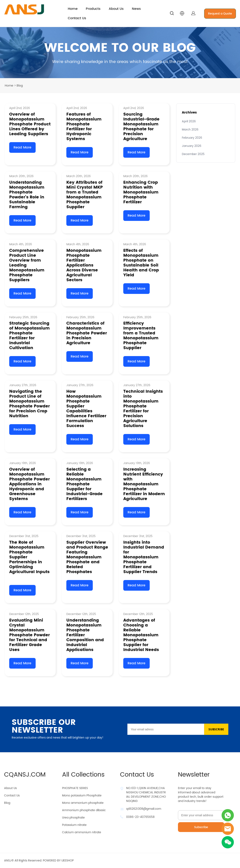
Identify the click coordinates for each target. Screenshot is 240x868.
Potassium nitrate (74, 825)
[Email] (166, 729)
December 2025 (193, 154)
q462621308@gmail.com (144, 809)
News (136, 9)
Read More (22, 147)
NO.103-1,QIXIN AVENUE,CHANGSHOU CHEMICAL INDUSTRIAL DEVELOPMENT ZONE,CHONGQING (146, 795)
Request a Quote (220, 14)
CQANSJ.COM (25, 775)
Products (93, 9)
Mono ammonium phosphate (83, 803)
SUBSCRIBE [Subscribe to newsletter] (216, 729)
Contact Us (77, 18)
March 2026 (190, 130)
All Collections (83, 775)
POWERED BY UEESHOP (58, 861)
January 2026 (192, 146)
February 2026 (192, 138)
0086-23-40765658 (140, 817)
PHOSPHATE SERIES (75, 788)
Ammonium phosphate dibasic (84, 810)
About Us (116, 9)
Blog (7, 803)
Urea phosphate (73, 818)
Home (73, 9)
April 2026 (189, 121)
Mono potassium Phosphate (82, 795)
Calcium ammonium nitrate (82, 832)
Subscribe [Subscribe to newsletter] (201, 827)
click (120, 53)
